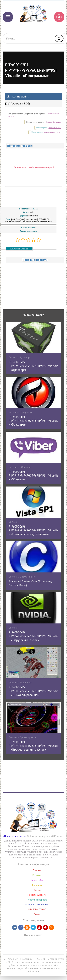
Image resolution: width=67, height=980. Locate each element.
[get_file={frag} (18, 219)
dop (32, 219)
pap (28, 219)
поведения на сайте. (52, 132)
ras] (36, 219)
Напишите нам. (55, 128)
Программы (33, 216)
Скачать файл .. (18, 97)
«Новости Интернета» (15, 836)
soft (32, 212)
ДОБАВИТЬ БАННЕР (19, 249)
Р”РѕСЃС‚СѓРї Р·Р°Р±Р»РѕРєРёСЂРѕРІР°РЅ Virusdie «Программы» (28, 220)
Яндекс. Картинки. (53, 122)
